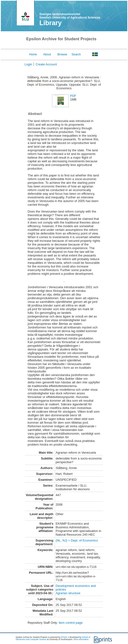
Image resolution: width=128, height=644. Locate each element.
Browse (62, 54)
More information (81, 639)
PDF (73, 96)
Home (33, 54)
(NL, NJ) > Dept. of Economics (77, 540)
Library (51, 23)
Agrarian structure (68, 593)
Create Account (46, 64)
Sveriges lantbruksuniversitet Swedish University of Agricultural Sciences (70, 16)
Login (28, 64)
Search (76, 54)
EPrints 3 (65, 637)
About (47, 54)
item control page (71, 623)
